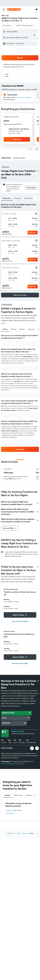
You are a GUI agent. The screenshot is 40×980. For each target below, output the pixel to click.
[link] (20, 449)
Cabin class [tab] (18, 795)
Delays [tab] (22, 329)
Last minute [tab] (28, 198)
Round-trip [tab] (7, 198)
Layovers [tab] (31, 329)
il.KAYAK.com (10, 833)
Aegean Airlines (17, 731)
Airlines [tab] (14, 329)
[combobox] (8, 25)
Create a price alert (22, 97)
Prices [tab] (5, 329)
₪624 (4, 18)
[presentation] (21, 20)
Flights (19, 833)
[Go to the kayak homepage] (14, 9)
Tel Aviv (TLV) (10, 813)
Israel (25, 833)
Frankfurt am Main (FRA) (14, 810)
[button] (4, 9)
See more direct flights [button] (20, 621)
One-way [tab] (17, 198)
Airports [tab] (7, 795)
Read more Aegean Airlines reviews (13, 764)
